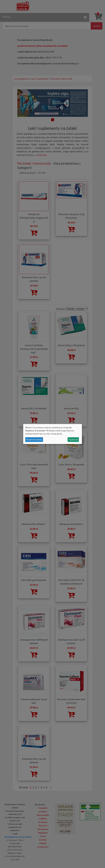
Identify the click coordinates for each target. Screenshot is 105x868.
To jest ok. (73, 440)
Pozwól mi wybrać (34, 440)
